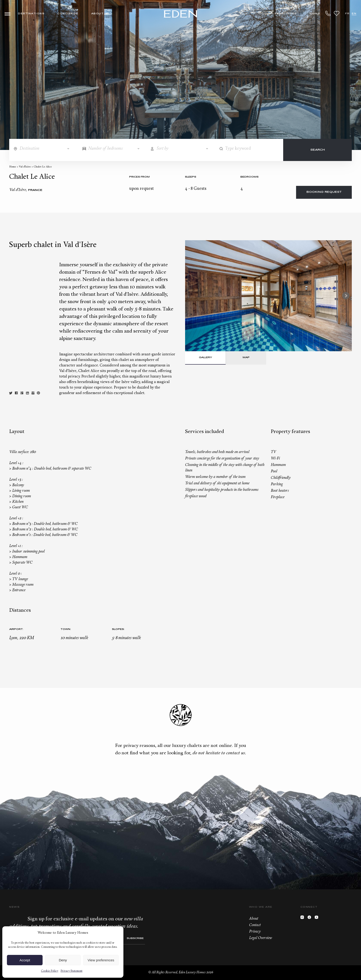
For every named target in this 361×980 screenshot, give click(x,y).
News (315, 14)
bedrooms (249, 177)
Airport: (16, 629)
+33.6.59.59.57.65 (328, 13)
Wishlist (337, 13)
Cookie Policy (50, 971)
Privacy (255, 932)
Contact (255, 925)
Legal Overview (261, 938)
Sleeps (191, 177)
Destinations (31, 14)
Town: (66, 629)
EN (354, 14)
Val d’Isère (25, 167)
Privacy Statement (71, 971)
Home (13, 167)
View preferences (101, 960)
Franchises (286, 14)
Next (346, 296)
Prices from (139, 177)
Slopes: (118, 629)
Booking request (324, 192)
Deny (63, 960)
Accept (25, 960)
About (98, 14)
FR (347, 14)
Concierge (68, 14)
